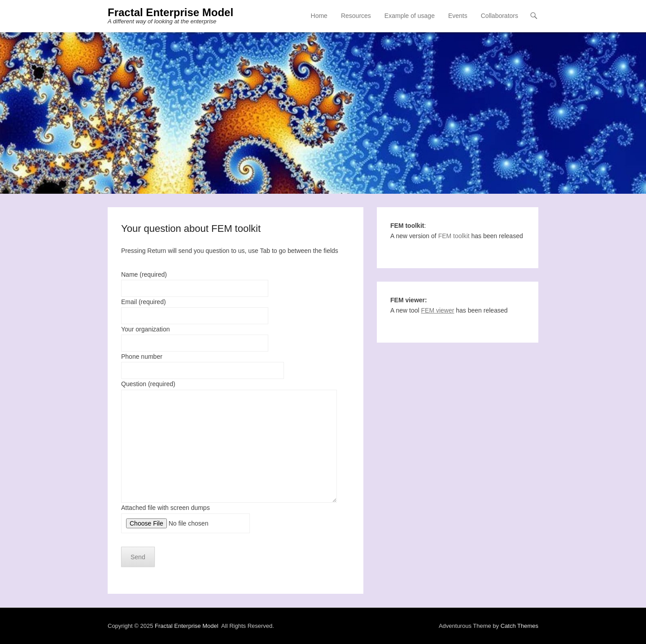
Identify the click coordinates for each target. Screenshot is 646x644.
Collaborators (500, 16)
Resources (356, 16)
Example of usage (410, 16)
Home (319, 16)
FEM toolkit (454, 236)
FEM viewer (438, 310)
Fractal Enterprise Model (170, 12)
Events (458, 16)
